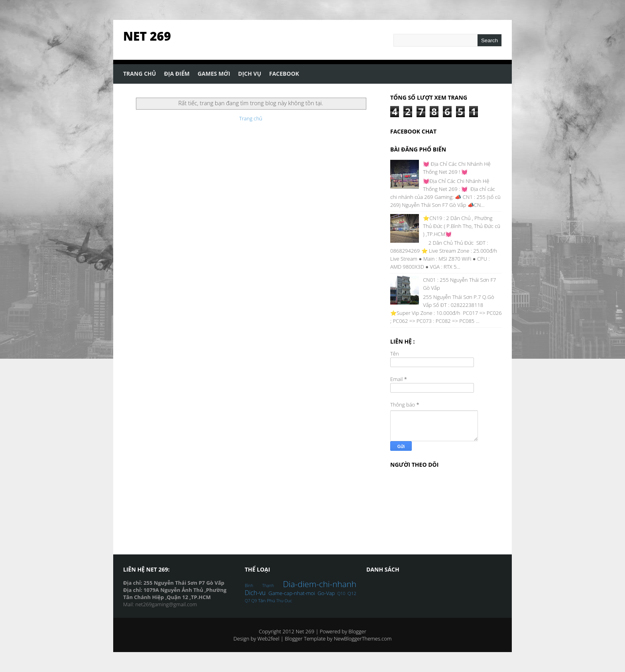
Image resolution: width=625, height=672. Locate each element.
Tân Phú (266, 600)
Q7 (248, 601)
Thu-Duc (284, 601)
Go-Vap (326, 593)
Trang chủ (251, 118)
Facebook (284, 74)
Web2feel (268, 639)
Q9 (254, 601)
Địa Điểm (177, 74)
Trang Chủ (140, 74)
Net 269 (147, 36)
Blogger (357, 631)
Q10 (341, 593)
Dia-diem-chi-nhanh (320, 584)
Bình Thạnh (259, 586)
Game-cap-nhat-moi (292, 593)
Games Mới (214, 74)
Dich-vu (255, 593)
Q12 (352, 593)
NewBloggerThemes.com (363, 639)
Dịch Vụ (250, 74)
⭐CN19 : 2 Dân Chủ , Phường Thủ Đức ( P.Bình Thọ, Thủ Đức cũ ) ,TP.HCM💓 (462, 226)
